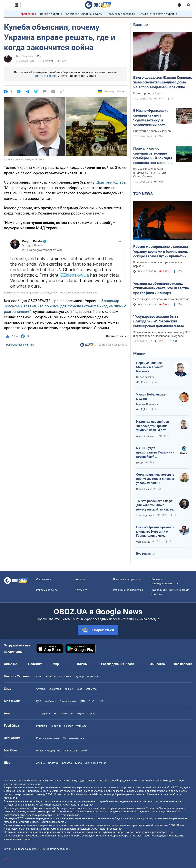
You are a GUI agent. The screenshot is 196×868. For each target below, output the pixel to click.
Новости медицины (48, 751)
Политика (35, 664)
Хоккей (69, 689)
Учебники (50, 701)
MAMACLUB (70, 751)
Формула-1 (92, 689)
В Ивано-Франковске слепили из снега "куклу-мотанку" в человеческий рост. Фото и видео (151, 118)
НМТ (100, 701)
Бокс (79, 689)
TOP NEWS (143, 194)
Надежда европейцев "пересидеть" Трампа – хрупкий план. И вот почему (153, 426)
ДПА (83, 701)
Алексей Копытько (147, 436)
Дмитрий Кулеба (111, 182)
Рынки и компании (48, 738)
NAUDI (140, 463)
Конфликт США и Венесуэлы (84, 14)
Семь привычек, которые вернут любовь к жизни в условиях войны (155, 479)
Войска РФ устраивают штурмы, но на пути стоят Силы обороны (150, 173)
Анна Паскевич (24, 56)
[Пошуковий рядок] (189, 5)
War (39, 56)
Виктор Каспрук (145, 377)
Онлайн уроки (68, 701)
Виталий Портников (147, 404)
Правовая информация (127, 579)
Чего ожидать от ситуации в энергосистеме (161, 299)
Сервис (92, 714)
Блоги (130, 664)
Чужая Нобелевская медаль (151, 397)
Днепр (80, 677)
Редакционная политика (20, 345)
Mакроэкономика (73, 738)
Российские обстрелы (121, 14)
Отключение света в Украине (158, 14)
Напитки (56, 726)
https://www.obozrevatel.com (133, 781)
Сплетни (53, 763)
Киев (39, 677)
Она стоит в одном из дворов (152, 131)
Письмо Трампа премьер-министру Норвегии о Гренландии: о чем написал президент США (155, 532)
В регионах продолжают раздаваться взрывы (158, 264)
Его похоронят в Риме (147, 93)
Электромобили (63, 714)
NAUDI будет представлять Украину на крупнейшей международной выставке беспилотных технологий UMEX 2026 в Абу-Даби (155, 453)
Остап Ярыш (143, 542)
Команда (80, 579)
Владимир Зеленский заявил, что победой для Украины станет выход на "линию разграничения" (65, 306)
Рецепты (42, 726)
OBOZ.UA (176, 787)
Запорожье (66, 677)
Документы (82, 590)
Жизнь (82, 664)
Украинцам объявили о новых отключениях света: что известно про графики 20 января (161, 288)
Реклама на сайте (47, 590)
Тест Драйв (43, 714)
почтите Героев (46, 76)
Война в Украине (51, 14)
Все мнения (144, 554)
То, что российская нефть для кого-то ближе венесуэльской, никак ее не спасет (155, 505)
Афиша (40, 763)
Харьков (51, 677)
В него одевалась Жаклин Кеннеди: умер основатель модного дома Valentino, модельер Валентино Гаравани (163, 82)
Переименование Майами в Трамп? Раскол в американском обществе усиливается (149, 367)
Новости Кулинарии (76, 726)
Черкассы (93, 677)
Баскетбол (55, 689)
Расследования (113, 664)
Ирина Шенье (144, 489)
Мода (78, 763)
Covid (84, 751)
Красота (67, 763)
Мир (56, 664)
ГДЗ (39, 701)
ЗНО (92, 701)
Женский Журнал (96, 763)
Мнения (140, 353)
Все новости (183, 664)
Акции (80, 714)
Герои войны (28, 14)
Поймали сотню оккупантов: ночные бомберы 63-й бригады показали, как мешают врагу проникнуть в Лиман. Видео (153, 156)
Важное (141, 25)
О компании (44, 579)
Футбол (41, 689)
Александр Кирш (146, 516)
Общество (157, 664)
